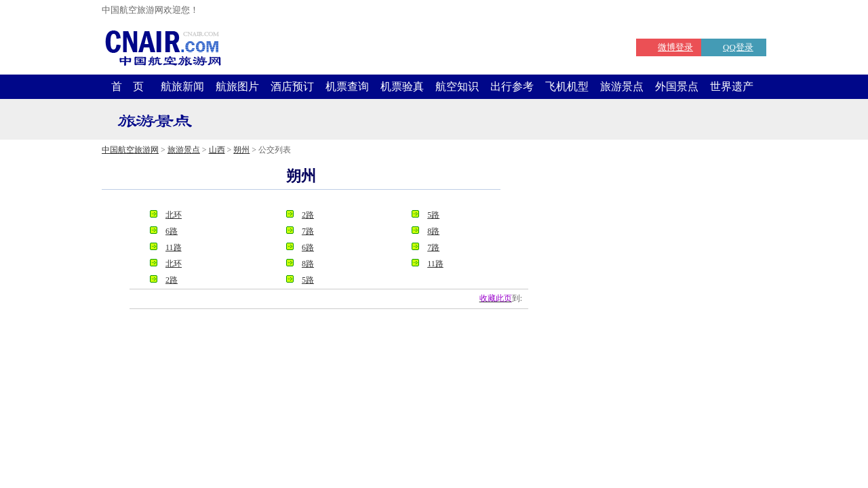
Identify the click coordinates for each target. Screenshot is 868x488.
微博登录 (675, 47)
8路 (433, 231)
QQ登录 (738, 47)
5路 (433, 215)
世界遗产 (732, 86)
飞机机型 (567, 86)
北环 (174, 215)
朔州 (241, 150)
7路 (308, 231)
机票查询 (347, 86)
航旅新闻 (182, 86)
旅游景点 (622, 86)
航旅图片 (237, 86)
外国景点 (677, 86)
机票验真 (402, 86)
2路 (308, 215)
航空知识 (457, 86)
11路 (174, 247)
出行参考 (512, 86)
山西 (217, 150)
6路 (172, 231)
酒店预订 (292, 86)
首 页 (127, 86)
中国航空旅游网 (130, 150)
